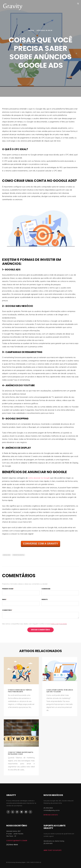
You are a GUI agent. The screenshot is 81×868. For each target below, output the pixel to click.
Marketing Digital (19, 555)
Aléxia (31, 30)
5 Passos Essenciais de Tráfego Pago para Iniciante (20, 691)
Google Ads (7, 555)
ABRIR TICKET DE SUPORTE (53, 850)
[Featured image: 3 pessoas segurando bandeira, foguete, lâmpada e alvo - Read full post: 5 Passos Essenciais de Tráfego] (21, 671)
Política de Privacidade (59, 624)
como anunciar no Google (39, 478)
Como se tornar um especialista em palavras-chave (21, 753)
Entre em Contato (51, 815)
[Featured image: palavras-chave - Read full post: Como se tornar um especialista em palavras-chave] (21, 733)
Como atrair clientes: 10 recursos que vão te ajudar (60, 691)
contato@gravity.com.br (17, 841)
